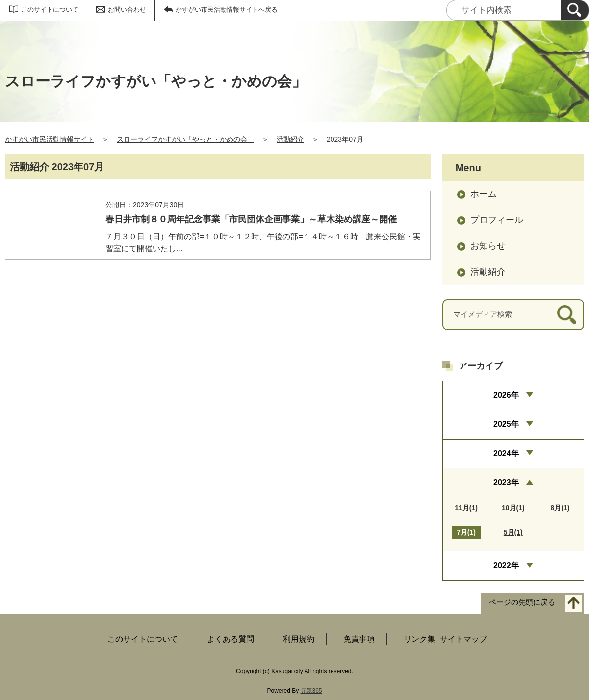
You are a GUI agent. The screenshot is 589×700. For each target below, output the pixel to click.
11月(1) (466, 508)
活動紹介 (290, 139)
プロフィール (497, 220)
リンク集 (419, 639)
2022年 (506, 565)
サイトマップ (463, 639)
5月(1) (513, 532)
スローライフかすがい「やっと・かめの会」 (185, 139)
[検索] (575, 10)
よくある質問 (230, 639)
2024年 (506, 454)
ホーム (484, 194)
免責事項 (359, 639)
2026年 (506, 395)
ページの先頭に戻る (522, 602)
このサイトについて (50, 10)
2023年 (506, 482)
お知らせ (488, 246)
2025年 (506, 424)
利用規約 (299, 639)
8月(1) (560, 508)
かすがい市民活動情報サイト (50, 139)
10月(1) (513, 508)
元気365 (311, 691)
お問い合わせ (127, 10)
